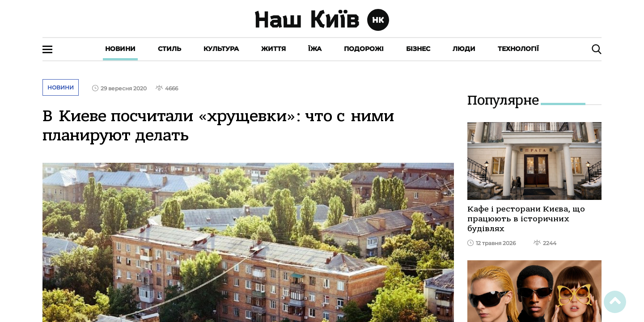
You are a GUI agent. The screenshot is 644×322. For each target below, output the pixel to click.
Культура (221, 49)
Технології (518, 49)
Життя (273, 49)
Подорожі (364, 49)
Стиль (169, 49)
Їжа (315, 49)
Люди (464, 49)
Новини (120, 49)
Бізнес (418, 49)
